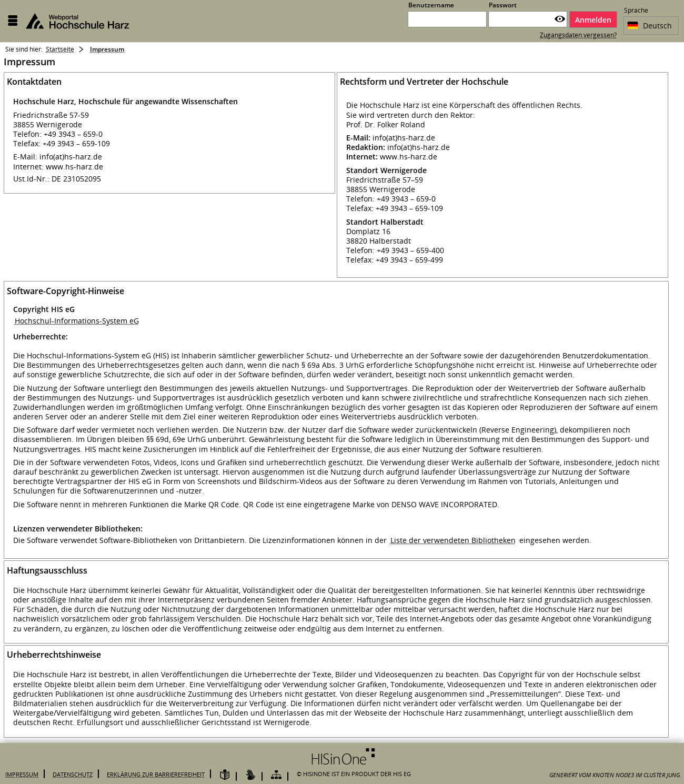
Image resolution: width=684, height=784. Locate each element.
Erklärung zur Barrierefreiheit (156, 774)
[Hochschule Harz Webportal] (84, 21)
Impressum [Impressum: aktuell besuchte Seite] (107, 49)
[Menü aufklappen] (13, 21)
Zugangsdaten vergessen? (578, 35)
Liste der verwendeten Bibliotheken (453, 540)
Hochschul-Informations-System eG (77, 321)
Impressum (22, 774)
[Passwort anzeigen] (560, 19)
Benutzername (431, 5)
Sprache (636, 11)
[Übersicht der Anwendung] (276, 775)
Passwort (503, 5)
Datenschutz (73, 774)
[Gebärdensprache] (250, 775)
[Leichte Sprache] (225, 775)
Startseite (60, 49)
